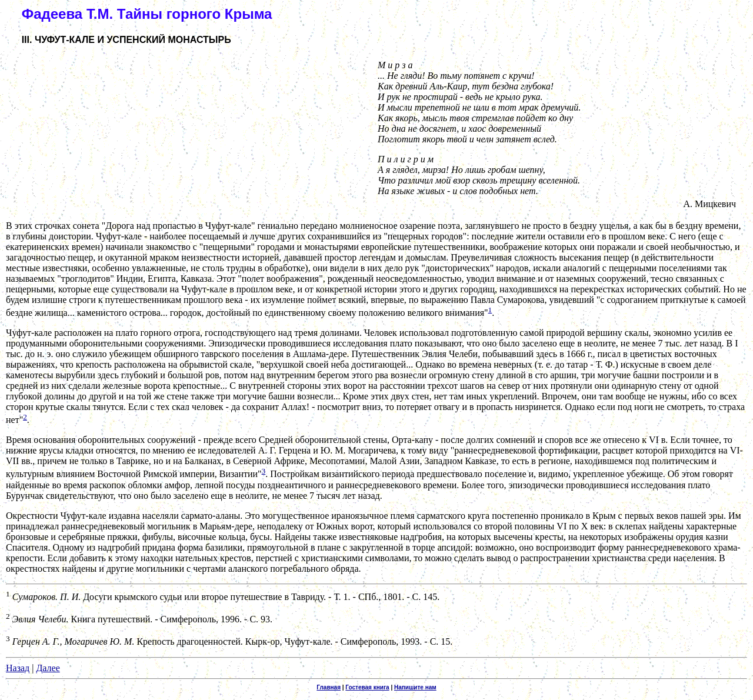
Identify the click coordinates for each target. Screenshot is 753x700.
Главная (329, 687)
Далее (48, 668)
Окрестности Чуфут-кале (56, 516)
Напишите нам (415, 687)
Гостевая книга (367, 687)
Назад (18, 668)
